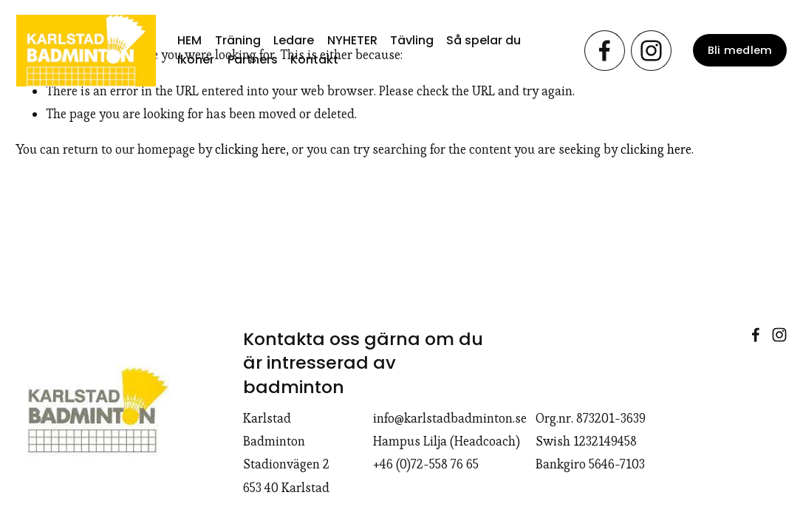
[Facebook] (605, 51)
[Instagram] (651, 51)
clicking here (250, 149)
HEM (189, 40)
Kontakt (314, 59)
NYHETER (352, 40)
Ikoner (196, 59)
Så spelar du (483, 40)
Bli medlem (740, 50)
